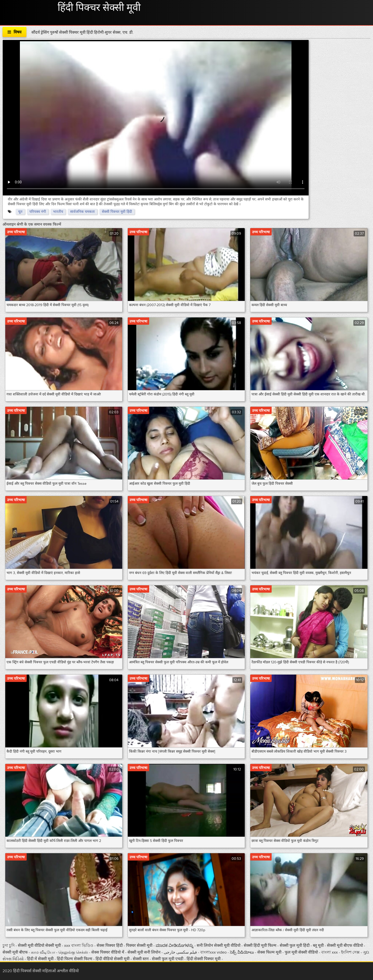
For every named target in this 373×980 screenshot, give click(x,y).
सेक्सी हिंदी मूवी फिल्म (260, 946)
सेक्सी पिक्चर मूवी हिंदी (117, 212)
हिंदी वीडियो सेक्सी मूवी (113, 959)
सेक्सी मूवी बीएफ (16, 952)
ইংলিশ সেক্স (351, 952)
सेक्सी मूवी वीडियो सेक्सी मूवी (40, 946)
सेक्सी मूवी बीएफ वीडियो (345, 946)
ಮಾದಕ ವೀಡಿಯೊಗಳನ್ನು (175, 946)
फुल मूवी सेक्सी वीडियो (301, 952)
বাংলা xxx (330, 952)
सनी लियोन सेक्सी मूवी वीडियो (219, 946)
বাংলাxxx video (214, 952)
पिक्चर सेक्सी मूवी (140, 946)
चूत (20, 212)
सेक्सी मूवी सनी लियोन (144, 952)
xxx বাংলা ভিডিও (79, 946)
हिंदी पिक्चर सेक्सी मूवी (99, 8)
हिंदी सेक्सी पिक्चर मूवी (204, 959)
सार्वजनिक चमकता (82, 212)
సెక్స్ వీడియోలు (242, 952)
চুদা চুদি (9, 946)
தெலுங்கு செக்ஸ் (74, 952)
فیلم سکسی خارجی (181, 952)
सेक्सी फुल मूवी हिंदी (295, 946)
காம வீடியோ (44, 952)
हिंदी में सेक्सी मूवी (41, 959)
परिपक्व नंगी (38, 212)
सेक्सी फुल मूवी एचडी (168, 959)
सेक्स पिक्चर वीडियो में (108, 952)
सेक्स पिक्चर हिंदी (110, 946)
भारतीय (58, 212)
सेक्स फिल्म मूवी (270, 952)
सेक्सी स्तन (141, 959)
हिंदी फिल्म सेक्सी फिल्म (75, 959)
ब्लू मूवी (319, 946)
